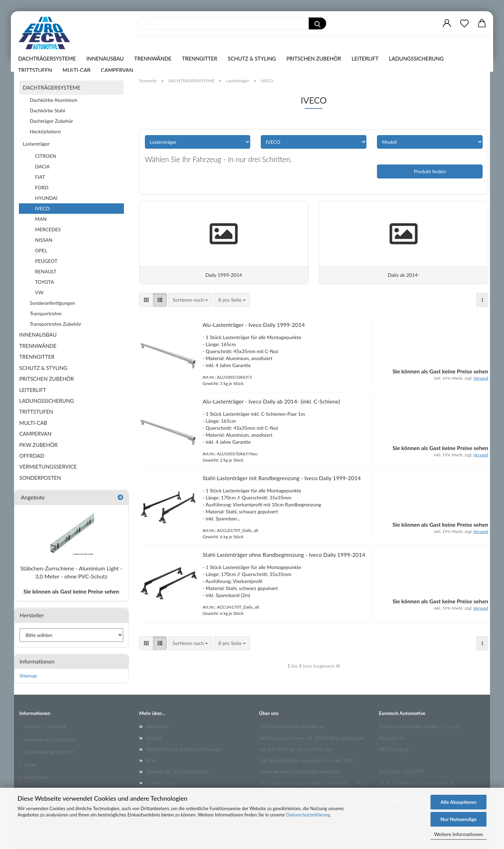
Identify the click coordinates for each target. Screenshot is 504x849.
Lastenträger (36, 144)
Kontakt (154, 738)
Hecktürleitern (45, 131)
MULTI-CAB (78, 73)
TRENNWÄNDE (155, 61)
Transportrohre (46, 313)
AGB (151, 760)
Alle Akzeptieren (459, 802)
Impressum (157, 726)
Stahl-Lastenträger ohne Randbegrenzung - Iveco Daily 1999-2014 (284, 558)
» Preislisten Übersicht (43, 726)
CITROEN (45, 156)
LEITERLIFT (367, 61)
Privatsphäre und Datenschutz (177, 771)
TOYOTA (44, 282)
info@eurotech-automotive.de (423, 783)
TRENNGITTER (201, 61)
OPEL (41, 250)
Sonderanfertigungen (52, 303)
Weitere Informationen (458, 834)
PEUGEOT (46, 261)
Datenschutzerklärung (308, 815)
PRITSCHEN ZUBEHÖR (315, 61)
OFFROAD (32, 456)
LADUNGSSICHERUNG (418, 61)
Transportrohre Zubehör (55, 324)
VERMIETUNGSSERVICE (48, 466)
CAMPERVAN (119, 73)
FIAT (40, 177)
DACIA (42, 166)
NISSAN (44, 240)
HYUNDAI (46, 198)
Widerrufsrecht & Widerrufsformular (184, 749)
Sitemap (28, 676)
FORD (42, 187)
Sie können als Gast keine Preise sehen (71, 591)
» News (27, 764)
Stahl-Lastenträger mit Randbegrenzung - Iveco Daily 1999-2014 (282, 482)
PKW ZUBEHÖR (38, 445)
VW (39, 292)
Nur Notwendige (458, 819)
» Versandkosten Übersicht (47, 739)
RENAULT (46, 271)
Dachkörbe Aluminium (54, 100)
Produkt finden (430, 171)
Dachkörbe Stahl (47, 110)
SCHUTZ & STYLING (254, 61)
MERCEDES (48, 229)
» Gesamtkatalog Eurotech (47, 752)
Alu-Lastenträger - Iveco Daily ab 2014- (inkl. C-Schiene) (271, 405)
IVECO (42, 208)
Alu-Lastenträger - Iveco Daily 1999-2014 (254, 329)
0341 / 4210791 (406, 771)
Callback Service (163, 783)
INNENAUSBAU (107, 61)
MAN (41, 219)
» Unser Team (34, 777)
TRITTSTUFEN (37, 73)
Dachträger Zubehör (51, 121)
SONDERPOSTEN (40, 478)
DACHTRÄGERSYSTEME (49, 61)
